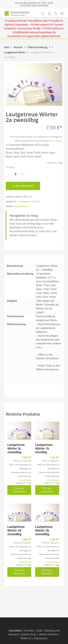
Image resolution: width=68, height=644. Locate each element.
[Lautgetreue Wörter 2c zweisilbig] (19, 431)
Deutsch (18, 47)
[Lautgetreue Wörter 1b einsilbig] (47, 431)
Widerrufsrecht (48, 634)
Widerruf (26, 638)
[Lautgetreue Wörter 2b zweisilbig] (47, 513)
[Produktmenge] (16, 174)
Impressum (41, 638)
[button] (57, 68)
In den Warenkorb (23, 186)
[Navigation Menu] (62, 13)
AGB (39, 631)
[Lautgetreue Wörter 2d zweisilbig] (19, 513)
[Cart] (56, 13)
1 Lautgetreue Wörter (29, 201)
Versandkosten (56, 141)
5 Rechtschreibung (37, 47)
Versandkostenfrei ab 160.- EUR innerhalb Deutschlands (34, 4)
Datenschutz (29, 634)
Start (7, 47)
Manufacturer (21, 206)
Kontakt (29, 631)
